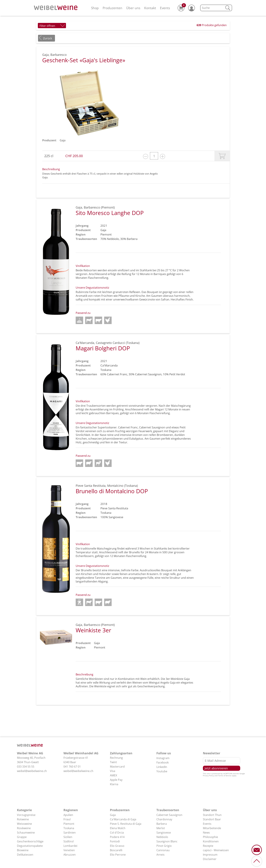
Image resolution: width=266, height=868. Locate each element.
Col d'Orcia (117, 833)
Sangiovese (116, 517)
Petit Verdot (177, 374)
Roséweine (24, 828)
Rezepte (208, 846)
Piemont (69, 824)
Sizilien (68, 837)
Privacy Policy (208, 776)
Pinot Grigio (164, 846)
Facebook (163, 762)
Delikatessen (25, 855)
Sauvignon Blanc (167, 841)
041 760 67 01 (72, 767)
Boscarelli (116, 850)
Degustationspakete (30, 846)
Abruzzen (70, 855)
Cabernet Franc (117, 374)
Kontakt (150, 8)
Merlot (161, 828)
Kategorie (24, 810)
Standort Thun (212, 815)
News (206, 833)
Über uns (133, 8)
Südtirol (69, 841)
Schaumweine (26, 833)
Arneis (160, 855)
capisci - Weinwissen (216, 850)
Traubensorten (168, 810)
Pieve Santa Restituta (114, 508)
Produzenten (112, 8)
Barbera (132, 239)
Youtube (162, 771)
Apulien (68, 815)
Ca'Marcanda (109, 365)
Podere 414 (117, 837)
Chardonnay (164, 819)
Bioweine (23, 850)
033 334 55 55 (26, 767)
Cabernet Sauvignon (148, 374)
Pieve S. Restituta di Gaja (126, 824)
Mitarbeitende (212, 828)
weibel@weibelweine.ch (32, 771)
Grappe (22, 837)
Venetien (69, 850)
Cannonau (163, 850)
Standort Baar (212, 819)
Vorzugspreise (26, 815)
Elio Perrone (118, 855)
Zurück (47, 38)
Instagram (163, 758)
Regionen (71, 810)
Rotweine (23, 819)
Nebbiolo (113, 239)
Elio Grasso (117, 846)
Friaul (67, 819)
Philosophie (210, 837)
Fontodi (115, 841)
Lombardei (70, 846)
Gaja (63, 140)
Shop (95, 8)
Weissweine (24, 824)
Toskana (69, 828)
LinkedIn (162, 767)
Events (165, 8)
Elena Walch (118, 828)
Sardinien (70, 833)
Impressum (210, 855)
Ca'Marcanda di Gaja (123, 819)
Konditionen (211, 841)
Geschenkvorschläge (30, 841)
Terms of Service (225, 776)
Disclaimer (210, 859)
